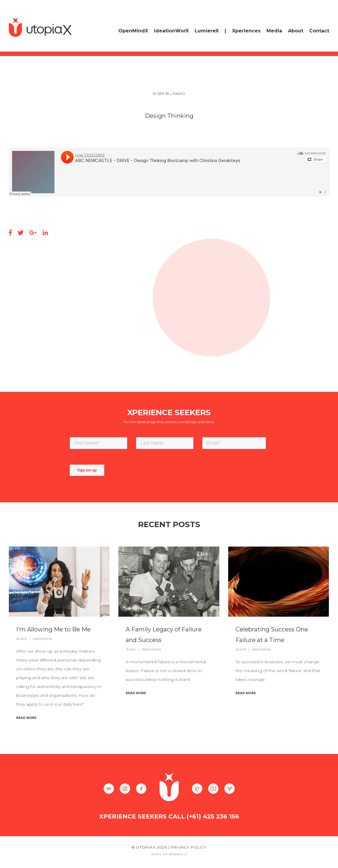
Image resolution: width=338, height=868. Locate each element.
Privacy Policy (189, 847)
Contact (319, 31)
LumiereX (207, 31)
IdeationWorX (171, 31)
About (296, 31)
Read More (26, 718)
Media (274, 31)
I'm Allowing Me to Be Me (53, 629)
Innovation (42, 639)
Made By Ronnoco (169, 854)
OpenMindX (133, 31)
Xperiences (246, 31)
